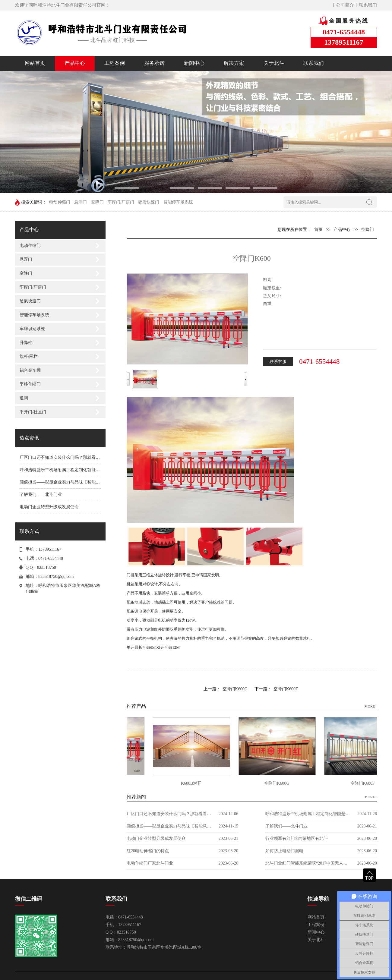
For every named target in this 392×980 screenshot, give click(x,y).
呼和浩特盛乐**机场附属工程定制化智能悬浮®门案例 (70, 470)
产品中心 (75, 63)
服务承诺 (154, 63)
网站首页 (35, 63)
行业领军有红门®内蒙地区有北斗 (297, 838)
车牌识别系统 (32, 329)
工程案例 (115, 63)
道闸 (24, 398)
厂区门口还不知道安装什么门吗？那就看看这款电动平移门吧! (77, 457)
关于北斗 (274, 63)
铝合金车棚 (30, 370)
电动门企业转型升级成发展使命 (49, 507)
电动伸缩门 (60, 202)
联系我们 (368, 5)
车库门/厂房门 (121, 202)
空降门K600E (286, 689)
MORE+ (371, 706)
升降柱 (26, 343)
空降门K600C (235, 689)
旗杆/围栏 (29, 356)
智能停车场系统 (178, 202)
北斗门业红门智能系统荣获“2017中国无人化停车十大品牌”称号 (308, 863)
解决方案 (234, 63)
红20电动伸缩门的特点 (148, 851)
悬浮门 (81, 202)
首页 (318, 230)
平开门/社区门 (33, 412)
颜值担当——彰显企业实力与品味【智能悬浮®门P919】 (72, 482)
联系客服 (278, 362)
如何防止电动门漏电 (284, 851)
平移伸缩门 (30, 384)
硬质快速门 (149, 202)
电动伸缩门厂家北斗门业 (150, 863)
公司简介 (345, 5)
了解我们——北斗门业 (41, 495)
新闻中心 (194, 63)
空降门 (97, 202)
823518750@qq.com (56, 577)
